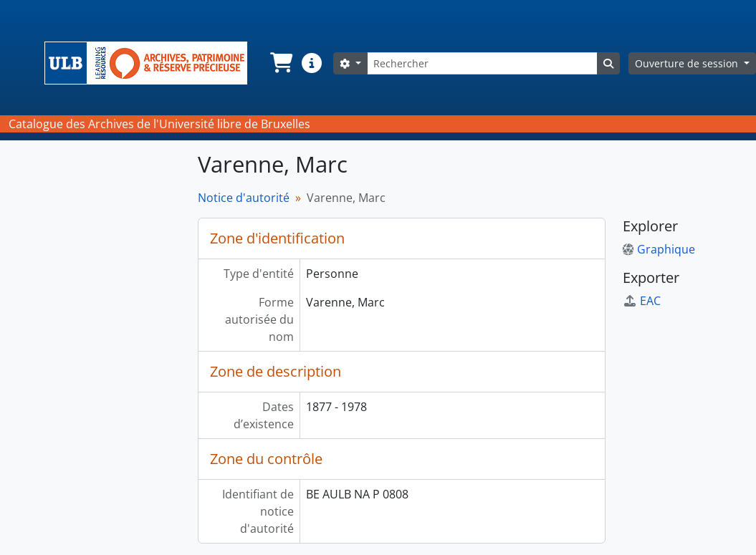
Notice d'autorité (244, 198)
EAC (642, 301)
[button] (280, 63)
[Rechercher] (482, 63)
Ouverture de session (688, 63)
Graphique (659, 249)
